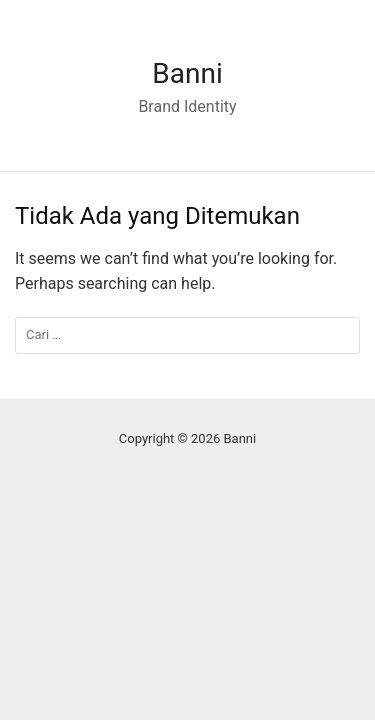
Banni (187, 73)
